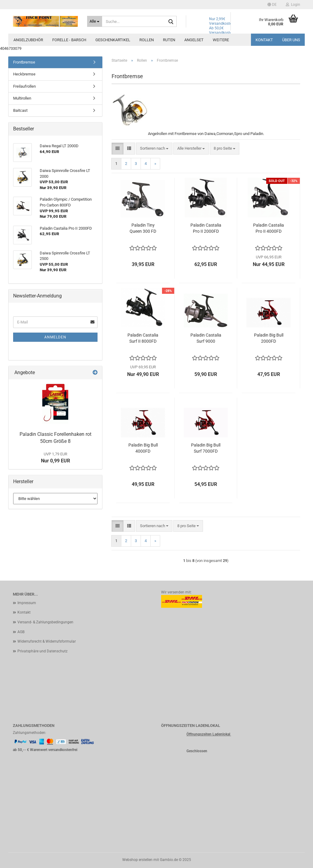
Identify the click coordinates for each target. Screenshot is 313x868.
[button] (272, 5)
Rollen (147, 40)
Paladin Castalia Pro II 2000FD (206, 228)
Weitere (221, 40)
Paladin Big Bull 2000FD (269, 338)
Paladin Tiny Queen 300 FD (143, 228)
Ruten (169, 40)
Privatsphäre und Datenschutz (42, 651)
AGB (21, 632)
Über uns (291, 40)
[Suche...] (95, 21)
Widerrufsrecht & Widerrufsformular (47, 641)
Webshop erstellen (137, 860)
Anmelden (55, 337)
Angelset (194, 40)
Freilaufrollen (24, 86)
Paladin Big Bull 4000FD (143, 448)
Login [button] (293, 5)
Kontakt (264, 40)
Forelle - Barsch (69, 40)
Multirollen (22, 98)
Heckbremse (24, 74)
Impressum (27, 603)
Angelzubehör (28, 40)
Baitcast (20, 110)
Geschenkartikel (113, 40)
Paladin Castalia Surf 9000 (206, 338)
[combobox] (154, 149)
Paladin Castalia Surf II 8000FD (143, 338)
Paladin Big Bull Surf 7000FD (206, 448)
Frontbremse (24, 62)
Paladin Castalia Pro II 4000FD (269, 228)
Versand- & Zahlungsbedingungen (45, 622)
